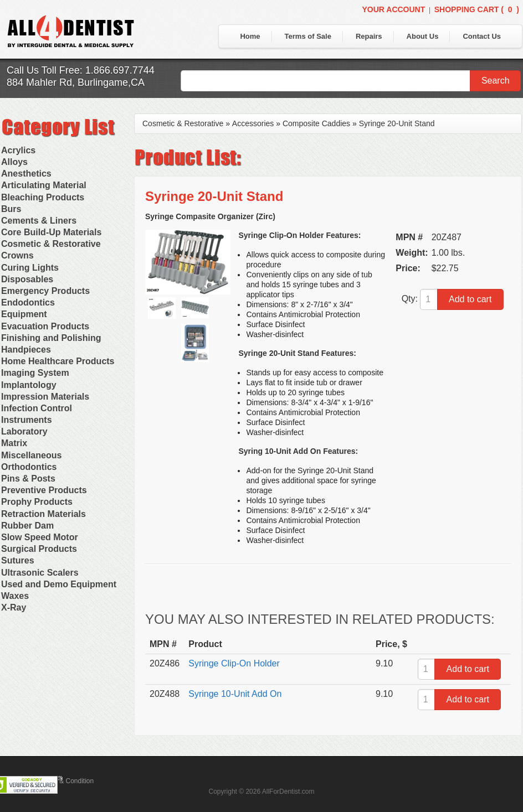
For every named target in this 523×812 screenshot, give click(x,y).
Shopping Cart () (477, 9)
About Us (423, 36)
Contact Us (482, 36)
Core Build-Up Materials (51, 232)
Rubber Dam (27, 526)
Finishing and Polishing (51, 338)
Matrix (14, 443)
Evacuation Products (45, 326)
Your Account (393, 9)
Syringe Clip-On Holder (234, 663)
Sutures (18, 560)
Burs (11, 209)
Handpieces (26, 350)
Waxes (15, 596)
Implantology (29, 385)
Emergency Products (45, 291)
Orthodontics (29, 467)
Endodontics (28, 302)
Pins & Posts (28, 479)
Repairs (369, 36)
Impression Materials (45, 397)
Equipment (24, 314)
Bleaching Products (43, 197)
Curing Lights (30, 268)
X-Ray (14, 607)
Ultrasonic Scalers (40, 573)
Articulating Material (44, 185)
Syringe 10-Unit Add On (235, 694)
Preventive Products (44, 490)
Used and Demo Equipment (59, 584)
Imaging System (35, 373)
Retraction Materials (43, 514)
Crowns (17, 255)
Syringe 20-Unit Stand (397, 123)
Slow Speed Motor (40, 537)
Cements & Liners (39, 221)
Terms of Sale (308, 36)
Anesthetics (26, 174)
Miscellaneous (31, 455)
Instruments (27, 420)
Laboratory (24, 431)
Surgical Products (39, 549)
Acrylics (18, 150)
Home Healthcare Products (58, 361)
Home (250, 36)
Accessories (253, 123)
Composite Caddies (316, 123)
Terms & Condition (66, 781)
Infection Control (37, 408)
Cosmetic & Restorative (51, 244)
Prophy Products (37, 502)
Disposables (27, 279)
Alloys (14, 162)
